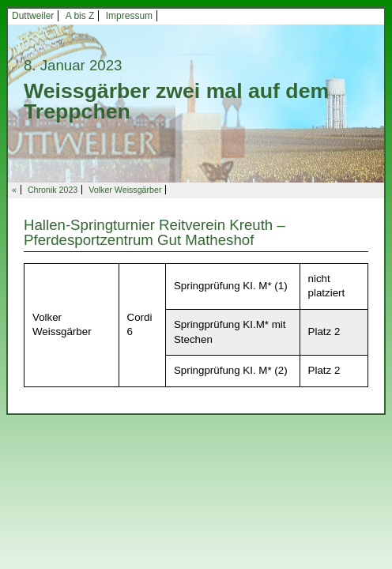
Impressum (129, 16)
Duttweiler (33, 16)
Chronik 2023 (53, 190)
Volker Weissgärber (125, 190)
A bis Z (80, 16)
